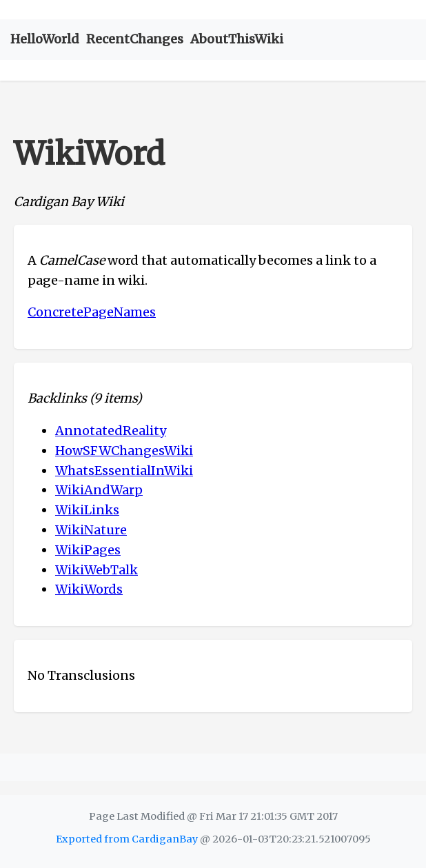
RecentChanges (135, 39)
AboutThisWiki (237, 39)
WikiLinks (87, 510)
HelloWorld (45, 39)
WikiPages (88, 550)
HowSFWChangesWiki (124, 451)
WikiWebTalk (97, 570)
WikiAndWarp (99, 490)
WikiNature (91, 530)
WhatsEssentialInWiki (124, 471)
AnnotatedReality (111, 431)
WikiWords (89, 589)
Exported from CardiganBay (127, 839)
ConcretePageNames (92, 312)
